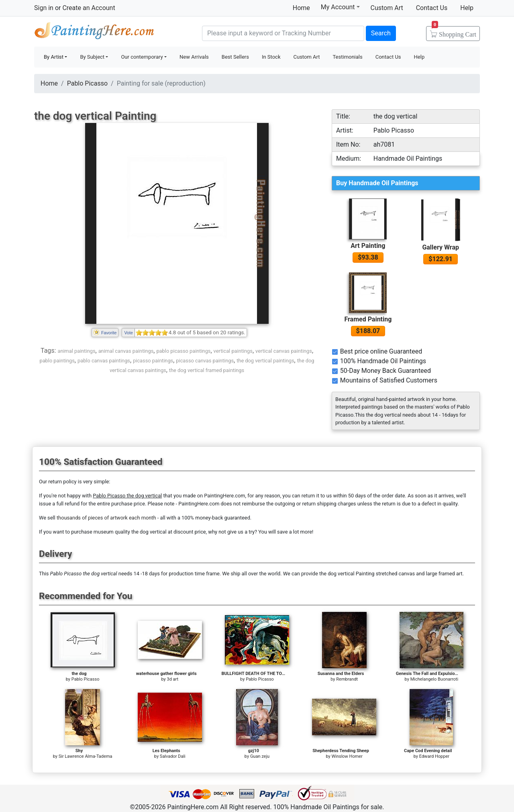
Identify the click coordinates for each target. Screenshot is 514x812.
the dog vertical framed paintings (207, 370)
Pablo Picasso (87, 83)
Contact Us (432, 8)
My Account (340, 7)
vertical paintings (233, 351)
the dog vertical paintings (265, 361)
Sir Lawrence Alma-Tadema (86, 756)
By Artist (54, 57)
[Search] (283, 33)
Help (467, 8)
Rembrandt (347, 679)
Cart (454, 32)
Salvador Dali (173, 756)
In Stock (271, 57)
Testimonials (347, 57)
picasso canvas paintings (205, 361)
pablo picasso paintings (183, 351)
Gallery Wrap (441, 247)
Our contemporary (142, 57)
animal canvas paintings (126, 351)
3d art (172, 679)
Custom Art (387, 8)
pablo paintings (57, 361)
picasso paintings (153, 361)
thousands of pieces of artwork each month (106, 518)
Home (301, 8)
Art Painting (368, 246)
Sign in (44, 8)
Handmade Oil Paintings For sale (94, 32)
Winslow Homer (347, 756)
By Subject (92, 57)
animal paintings (76, 351)
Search (381, 33)
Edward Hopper (434, 756)
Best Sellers (235, 57)
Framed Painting (368, 319)
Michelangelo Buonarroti (434, 679)
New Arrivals (194, 57)
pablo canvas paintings (104, 361)
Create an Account (89, 8)
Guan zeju (260, 756)
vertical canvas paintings (284, 351)
